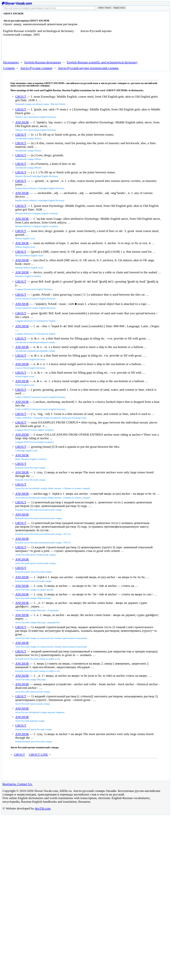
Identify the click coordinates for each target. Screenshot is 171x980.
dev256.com (43, 808)
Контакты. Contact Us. (18, 784)
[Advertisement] (141, 34)
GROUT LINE (38, 755)
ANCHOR (22, 122)
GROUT (21, 97)
